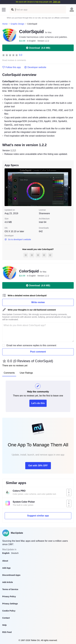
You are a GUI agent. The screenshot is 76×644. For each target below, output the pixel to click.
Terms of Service (10, 589)
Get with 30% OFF (38, 466)
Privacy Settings (10, 604)
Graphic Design (17, 24)
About (5, 561)
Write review (38, 302)
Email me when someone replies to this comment (31, 345)
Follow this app (12, 67)
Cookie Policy (9, 611)
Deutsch (15, 553)
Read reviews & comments (14, 60)
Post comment (38, 352)
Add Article (8, 582)
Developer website (35, 67)
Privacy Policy (9, 596)
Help (4, 625)
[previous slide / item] (7, 187)
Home (5, 24)
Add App (6, 568)
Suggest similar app (38, 516)
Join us (57, 2)
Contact (6, 618)
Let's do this (38, 403)
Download (38, 48)
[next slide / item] (69, 187)
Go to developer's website (18, 239)
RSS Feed (7, 632)
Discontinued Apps (11, 575)
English (6, 553)
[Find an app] (12, 10)
